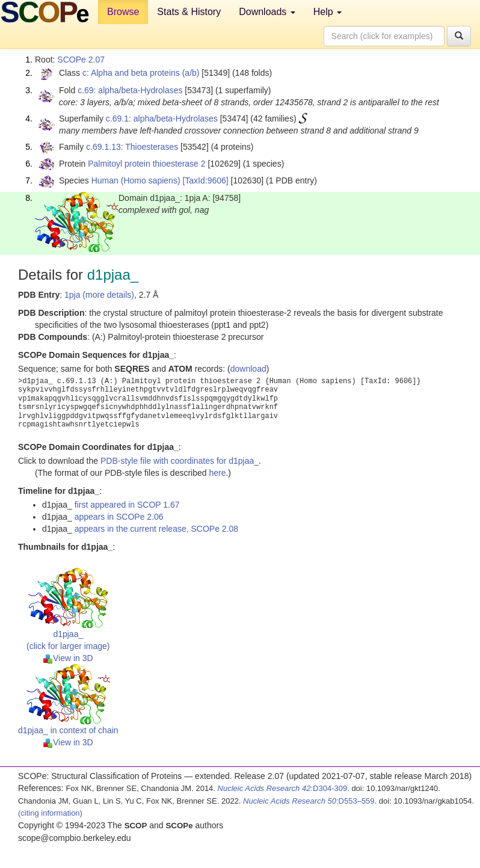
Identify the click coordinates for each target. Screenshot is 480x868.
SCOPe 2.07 (81, 60)
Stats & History (189, 12)
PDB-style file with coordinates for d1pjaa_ (180, 461)
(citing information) (50, 813)
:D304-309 (283, 788)
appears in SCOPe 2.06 (119, 517)
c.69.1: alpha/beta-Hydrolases (162, 119)
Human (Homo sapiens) (136, 180)
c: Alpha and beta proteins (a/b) (141, 73)
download (248, 369)
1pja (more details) (99, 295)
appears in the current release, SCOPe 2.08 (156, 529)
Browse (123, 12)
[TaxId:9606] (205, 180)
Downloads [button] (267, 12)
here (217, 473)
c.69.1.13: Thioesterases (132, 147)
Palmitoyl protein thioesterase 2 (146, 164)
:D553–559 (309, 801)
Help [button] (328, 12)
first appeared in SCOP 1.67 (127, 505)
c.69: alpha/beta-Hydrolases (130, 90)
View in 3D (68, 658)
